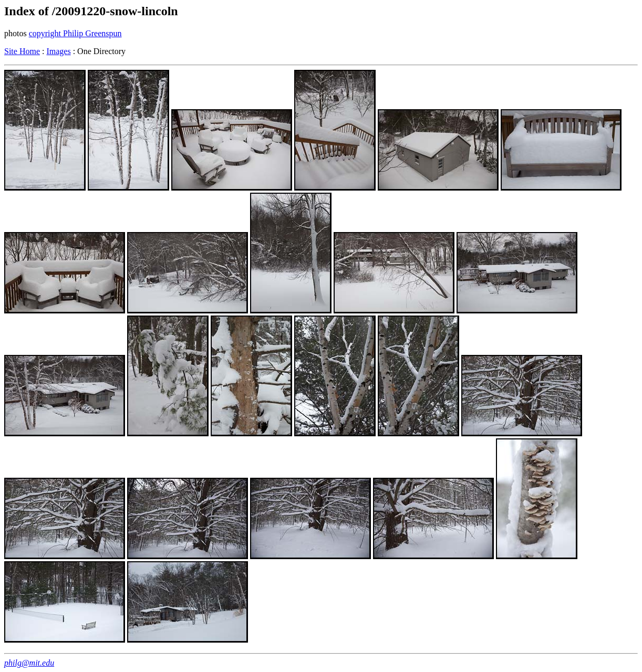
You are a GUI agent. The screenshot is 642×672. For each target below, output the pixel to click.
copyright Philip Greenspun (75, 33)
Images (58, 51)
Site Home (22, 51)
